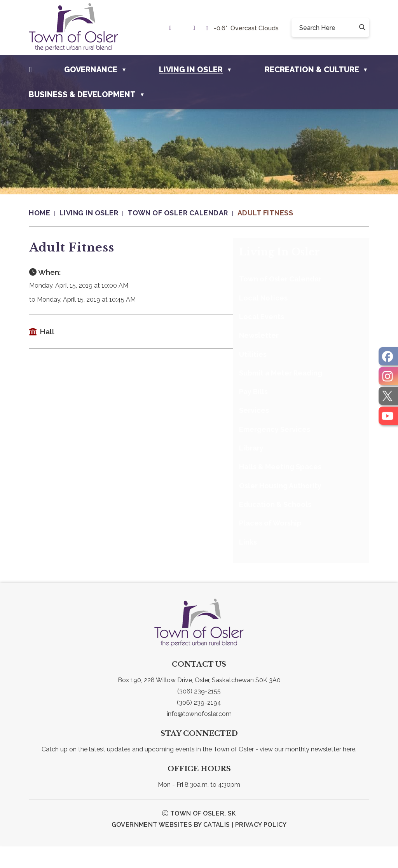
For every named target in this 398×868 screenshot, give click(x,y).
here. (350, 772)
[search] (327, 28)
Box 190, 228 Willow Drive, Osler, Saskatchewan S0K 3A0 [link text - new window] (199, 703)
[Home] (30, 70)
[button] (361, 28)
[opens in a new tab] (388, 356)
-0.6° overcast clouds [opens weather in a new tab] (246, 28)
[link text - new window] (172, 28)
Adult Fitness (265, 213)
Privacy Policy (261, 847)
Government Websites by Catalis (171, 847)
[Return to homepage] (44, 213)
